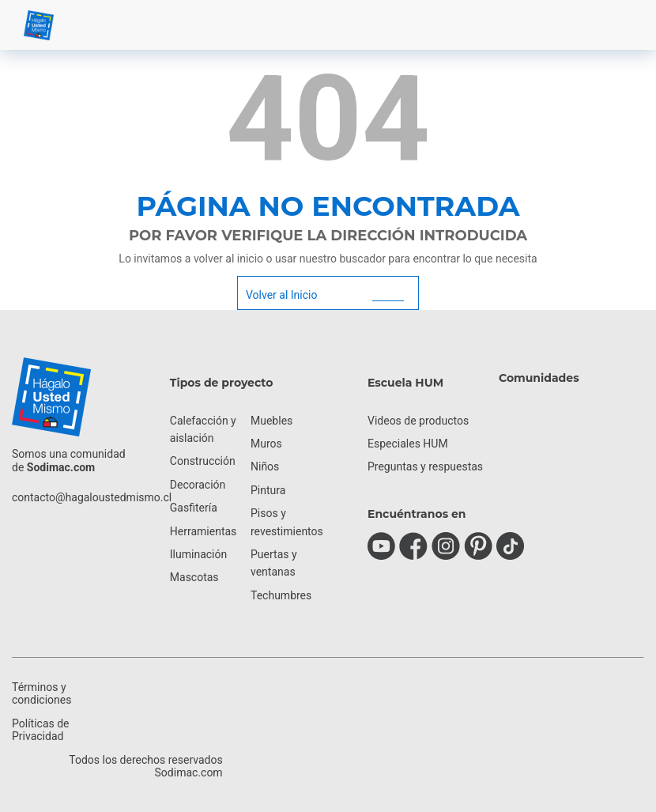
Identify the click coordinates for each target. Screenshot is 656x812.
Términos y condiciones (41, 693)
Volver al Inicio (281, 295)
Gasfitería (194, 508)
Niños (265, 466)
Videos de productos (418, 421)
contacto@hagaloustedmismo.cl (92, 497)
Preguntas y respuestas (425, 466)
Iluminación (198, 554)
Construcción (203, 461)
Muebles (271, 421)
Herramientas (204, 531)
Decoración (198, 485)
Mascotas (194, 577)
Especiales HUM (408, 444)
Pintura (268, 490)
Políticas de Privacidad (41, 730)
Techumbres (281, 595)
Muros (266, 444)
